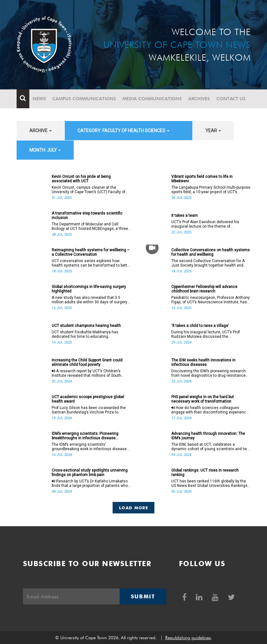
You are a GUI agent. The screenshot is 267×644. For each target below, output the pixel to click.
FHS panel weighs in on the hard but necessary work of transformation (203, 399)
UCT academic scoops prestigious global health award (88, 399)
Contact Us (231, 99)
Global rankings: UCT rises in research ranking (205, 473)
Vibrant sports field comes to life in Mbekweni (202, 179)
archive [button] (41, 131)
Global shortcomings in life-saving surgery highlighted (89, 289)
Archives (199, 99)
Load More (133, 508)
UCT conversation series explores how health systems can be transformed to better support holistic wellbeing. (91, 263)
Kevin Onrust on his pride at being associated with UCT (81, 179)
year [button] (213, 131)
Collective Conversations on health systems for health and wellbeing (211, 252)
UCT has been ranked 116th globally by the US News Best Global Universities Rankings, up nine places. (210, 483)
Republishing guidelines (188, 638)
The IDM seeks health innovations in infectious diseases (203, 362)
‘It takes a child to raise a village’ (200, 326)
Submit (143, 596)
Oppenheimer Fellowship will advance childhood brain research (204, 289)
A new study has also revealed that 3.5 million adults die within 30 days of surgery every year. (89, 300)
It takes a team (185, 216)
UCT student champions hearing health (86, 326)
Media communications (152, 99)
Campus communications (84, 99)
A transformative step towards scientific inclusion (87, 216)
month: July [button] (45, 150)
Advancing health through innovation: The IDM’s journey (208, 436)
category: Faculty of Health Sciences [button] (123, 131)
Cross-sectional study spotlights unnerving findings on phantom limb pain (90, 473)
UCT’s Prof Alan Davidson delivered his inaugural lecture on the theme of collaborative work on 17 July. (205, 224)
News (39, 99)
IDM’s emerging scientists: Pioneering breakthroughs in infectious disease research (85, 436)
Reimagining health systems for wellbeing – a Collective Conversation (91, 252)
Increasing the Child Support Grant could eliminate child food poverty (87, 362)
